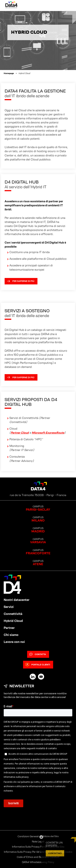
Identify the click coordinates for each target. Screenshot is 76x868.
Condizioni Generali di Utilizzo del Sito (38, 836)
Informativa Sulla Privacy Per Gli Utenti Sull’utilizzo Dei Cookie (38, 852)
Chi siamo (11, 635)
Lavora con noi (14, 642)
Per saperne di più (21, 281)
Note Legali (38, 841)
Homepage (9, 73)
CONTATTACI (55, 853)
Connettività (13, 614)
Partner (9, 628)
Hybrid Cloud (13, 621)
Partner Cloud (20, 433)
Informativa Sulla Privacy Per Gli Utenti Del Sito (38, 847)
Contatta (38, 654)
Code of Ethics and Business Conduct (38, 857)
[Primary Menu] (67, 6)
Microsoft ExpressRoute (48, 433)
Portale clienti (38, 665)
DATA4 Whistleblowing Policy (38, 862)
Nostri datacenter (17, 600)
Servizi (9, 607)
